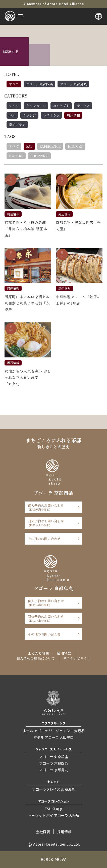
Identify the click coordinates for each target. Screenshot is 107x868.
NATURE (16, 156)
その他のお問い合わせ (44, 539)
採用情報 (64, 832)
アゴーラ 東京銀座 (54, 757)
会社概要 (43, 832)
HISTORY (75, 146)
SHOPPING (39, 156)
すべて (14, 84)
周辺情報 (73, 115)
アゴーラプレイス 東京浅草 (54, 789)
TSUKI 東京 (54, 809)
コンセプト (61, 106)
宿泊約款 (64, 653)
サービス (83, 106)
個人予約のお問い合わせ (52, 507)
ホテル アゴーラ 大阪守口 (54, 737)
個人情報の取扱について (36, 658)
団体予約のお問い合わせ (52, 523)
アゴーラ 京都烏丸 (73, 84)
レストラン (51, 115)
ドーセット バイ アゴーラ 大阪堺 (54, 815)
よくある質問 (38, 653)
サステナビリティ (77, 658)
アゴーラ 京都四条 (39, 84)
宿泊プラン (17, 125)
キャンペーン (36, 106)
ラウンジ (29, 115)
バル (12, 115)
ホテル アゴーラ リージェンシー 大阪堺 (54, 731)
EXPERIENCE (50, 146)
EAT (29, 146)
